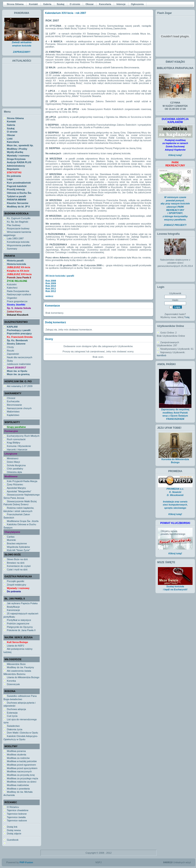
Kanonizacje (13, 610)
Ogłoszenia (137, 4)
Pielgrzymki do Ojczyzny (20, 627)
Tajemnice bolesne (17, 814)
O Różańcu (13, 807)
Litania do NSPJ (15, 646)
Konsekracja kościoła (18, 242)
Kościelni (12, 284)
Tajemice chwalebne (18, 810)
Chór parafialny (15, 469)
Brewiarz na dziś (16, 563)
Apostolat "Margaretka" (19, 491)
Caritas (11, 537)
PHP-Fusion (26, 862)
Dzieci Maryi (13, 462)
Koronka (11, 681)
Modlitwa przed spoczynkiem (22, 768)
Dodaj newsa (14, 830)
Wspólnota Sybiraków (18, 547)
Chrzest (11, 398)
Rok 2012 (51, 291)
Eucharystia (13, 401)
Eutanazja (12, 713)
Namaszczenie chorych (19, 408)
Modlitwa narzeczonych (19, 771)
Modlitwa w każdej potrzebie (22, 761)
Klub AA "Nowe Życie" (19, 550)
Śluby (10, 361)
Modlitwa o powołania (18, 789)
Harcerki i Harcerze (17, 450)
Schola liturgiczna (16, 465)
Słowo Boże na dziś (17, 559)
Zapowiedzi (13, 354)
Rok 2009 (51, 283)
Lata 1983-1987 (15, 238)
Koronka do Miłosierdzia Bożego (175, 460)
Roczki (11, 351)
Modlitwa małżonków (18, 785)
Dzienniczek (13, 684)
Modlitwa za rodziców (18, 758)
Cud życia (12, 716)
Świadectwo (13, 726)
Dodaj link (12, 827)
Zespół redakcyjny (17, 585)
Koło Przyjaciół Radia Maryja (22, 481)
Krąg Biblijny (14, 443)
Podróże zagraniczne (18, 624)
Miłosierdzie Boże (16, 664)
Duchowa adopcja (16, 709)
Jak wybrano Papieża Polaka (22, 603)
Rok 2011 (51, 289)
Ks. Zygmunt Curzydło (19, 218)
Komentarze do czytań (19, 566)
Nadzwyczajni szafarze (19, 294)
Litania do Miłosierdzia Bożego (23, 677)
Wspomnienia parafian (19, 245)
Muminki (11, 540)
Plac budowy (14, 225)
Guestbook (13, 840)
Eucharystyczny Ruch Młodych (23, 436)
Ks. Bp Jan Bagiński (18, 222)
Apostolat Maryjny (16, 488)
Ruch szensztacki (16, 439)
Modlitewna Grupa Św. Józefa (23, 521)
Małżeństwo (13, 412)
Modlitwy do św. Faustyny (20, 667)
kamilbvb (161, 355)
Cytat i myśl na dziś (17, 569)
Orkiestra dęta (14, 472)
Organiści (12, 298)
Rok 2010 (51, 286)
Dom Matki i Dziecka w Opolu (23, 733)
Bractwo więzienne (17, 543)
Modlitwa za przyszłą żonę (21, 775)
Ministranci (13, 458)
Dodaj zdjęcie (14, 834)
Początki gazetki (15, 581)
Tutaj (187, 317)
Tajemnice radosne (17, 820)
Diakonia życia (15, 729)
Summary (12, 249)
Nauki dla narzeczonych (20, 357)
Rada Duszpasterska (18, 291)
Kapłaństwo (13, 415)
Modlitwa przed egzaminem (21, 765)
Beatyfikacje (13, 607)
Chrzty (10, 347)
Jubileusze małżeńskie (19, 364)
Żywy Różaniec (15, 484)
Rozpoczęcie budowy (18, 228)
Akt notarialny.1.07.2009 (20, 386)
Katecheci (12, 288)
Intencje (121, 4)
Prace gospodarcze (17, 301)
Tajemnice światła (16, 817)
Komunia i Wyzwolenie (19, 446)
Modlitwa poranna (16, 751)
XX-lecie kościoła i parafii (60, 276)
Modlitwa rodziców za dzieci (22, 782)
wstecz (49, 296)
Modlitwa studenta (17, 755)
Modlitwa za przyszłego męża (23, 778)
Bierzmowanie (14, 405)
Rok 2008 (51, 281)
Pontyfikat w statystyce (19, 620)
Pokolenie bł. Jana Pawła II (21, 630)
